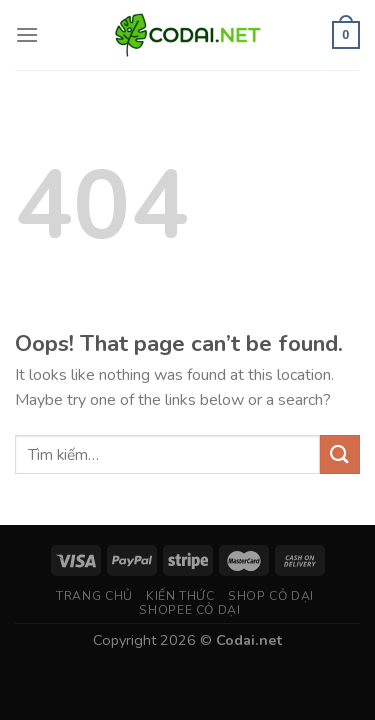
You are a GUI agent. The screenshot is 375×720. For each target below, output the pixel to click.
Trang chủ (94, 596)
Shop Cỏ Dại (271, 596)
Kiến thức (180, 596)
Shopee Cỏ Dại (189, 610)
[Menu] (27, 34)
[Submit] (340, 454)
